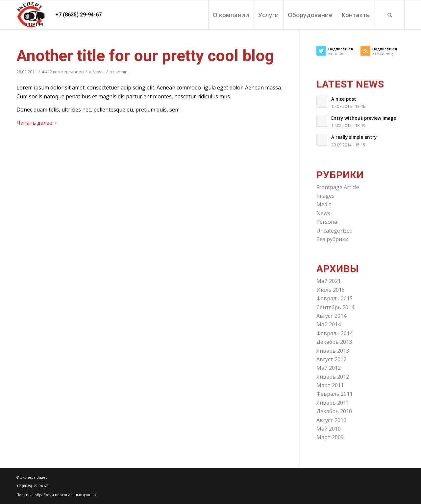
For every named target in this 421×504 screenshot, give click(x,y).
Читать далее (38, 123)
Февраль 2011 (334, 394)
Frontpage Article (338, 187)
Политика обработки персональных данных (56, 495)
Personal (327, 222)
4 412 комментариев (63, 72)
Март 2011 (330, 385)
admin (122, 72)
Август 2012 (331, 359)
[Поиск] (390, 15)
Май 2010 (329, 429)
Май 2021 (329, 281)
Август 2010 (331, 420)
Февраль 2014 (334, 333)
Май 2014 (329, 324)
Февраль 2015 (334, 298)
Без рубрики (332, 239)
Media (324, 204)
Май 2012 (329, 368)
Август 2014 (331, 316)
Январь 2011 (333, 403)
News (98, 72)
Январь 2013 (333, 351)
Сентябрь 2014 (335, 307)
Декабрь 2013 (334, 342)
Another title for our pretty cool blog (145, 56)
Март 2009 (330, 437)
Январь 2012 (333, 377)
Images (325, 196)
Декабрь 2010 (334, 411)
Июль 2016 (331, 290)
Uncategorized (334, 231)
